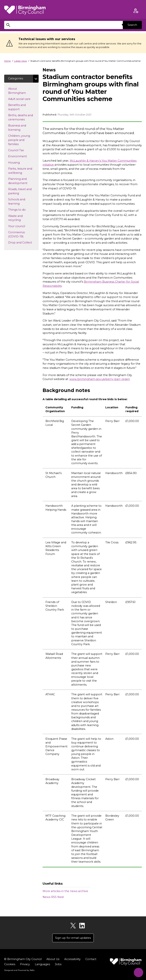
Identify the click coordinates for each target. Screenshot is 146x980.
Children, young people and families (19, 140)
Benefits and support (20, 107)
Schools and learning (20, 202)
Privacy (25, 964)
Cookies (10, 964)
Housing (20, 162)
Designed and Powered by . (19, 970)
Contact (91, 959)
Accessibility (72, 959)
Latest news (20, 61)
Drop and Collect (23, 242)
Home (7, 61)
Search (132, 25)
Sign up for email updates (73, 938)
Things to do (23, 210)
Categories (16, 78)
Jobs (58, 964)
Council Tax (22, 150)
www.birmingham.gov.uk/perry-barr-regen (100, 379)
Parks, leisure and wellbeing (21, 171)
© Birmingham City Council (23, 959)
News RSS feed (53, 897)
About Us (53, 959)
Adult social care (23, 99)
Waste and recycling (21, 218)
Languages (42, 964)
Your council (23, 226)
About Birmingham (23, 91)
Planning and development (23, 181)
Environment (23, 156)
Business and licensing (20, 128)
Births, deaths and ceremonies (23, 118)
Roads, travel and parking (20, 191)
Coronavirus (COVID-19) (22, 234)
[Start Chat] (138, 972)
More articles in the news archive (65, 891)
